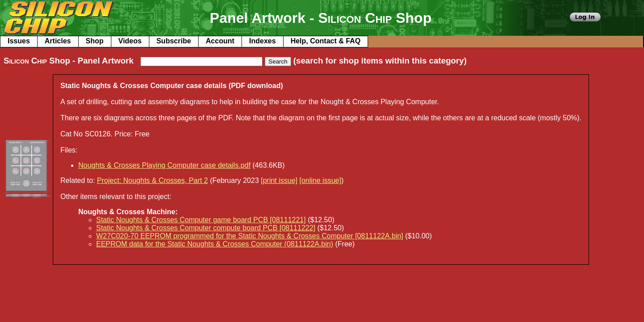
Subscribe (174, 41)
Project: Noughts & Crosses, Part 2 (153, 180)
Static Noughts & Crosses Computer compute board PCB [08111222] (206, 228)
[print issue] (279, 180)
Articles (58, 41)
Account (220, 41)
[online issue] (320, 180)
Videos (130, 41)
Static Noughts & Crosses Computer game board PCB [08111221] (201, 220)
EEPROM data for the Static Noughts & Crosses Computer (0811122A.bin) (215, 244)
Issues (19, 41)
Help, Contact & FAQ (326, 41)
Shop (95, 41)
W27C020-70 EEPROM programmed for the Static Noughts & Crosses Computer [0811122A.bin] (250, 236)
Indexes (263, 41)
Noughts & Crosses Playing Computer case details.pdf (164, 165)
